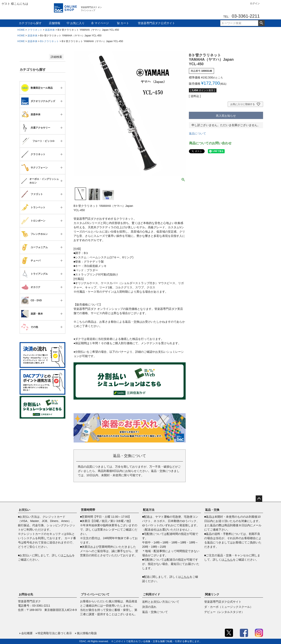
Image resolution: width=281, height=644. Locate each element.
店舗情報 (55, 23)
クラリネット (35, 30)
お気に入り (76, 23)
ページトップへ (259, 499)
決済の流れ (149, 607)
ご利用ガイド (152, 594)
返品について (197, 133)
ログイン (255, 3)
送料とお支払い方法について (161, 602)
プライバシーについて (95, 594)
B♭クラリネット (49, 41)
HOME (21, 30)
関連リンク (212, 594)
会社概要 (27, 633)
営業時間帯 (88, 510)
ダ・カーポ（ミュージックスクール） (229, 607)
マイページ (100, 23)
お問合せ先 (26, 594)
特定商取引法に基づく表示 (55, 633)
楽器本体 (50, 30)
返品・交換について (155, 612)
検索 (261, 23)
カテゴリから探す (30, 23)
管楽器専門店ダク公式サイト (156, 23)
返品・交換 (212, 510)
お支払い (25, 510)
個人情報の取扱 (87, 633)
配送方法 (149, 510)
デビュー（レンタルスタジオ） (224, 612)
